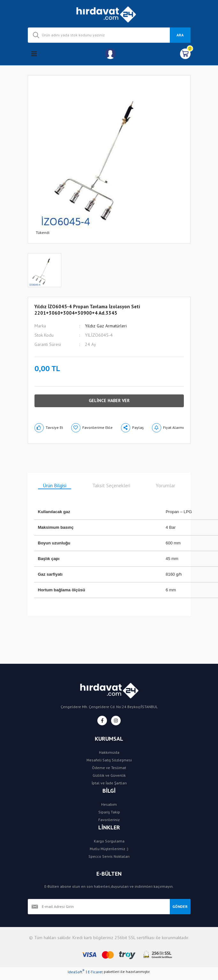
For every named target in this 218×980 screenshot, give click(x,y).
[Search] (109, 35)
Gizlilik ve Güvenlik (109, 775)
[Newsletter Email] (99, 907)
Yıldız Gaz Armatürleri (106, 326)
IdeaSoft (76, 972)
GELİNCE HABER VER (109, 400)
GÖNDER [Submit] (180, 906)
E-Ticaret (95, 972)
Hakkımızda (109, 752)
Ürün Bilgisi (55, 485)
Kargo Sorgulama (109, 841)
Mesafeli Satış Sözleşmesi (109, 760)
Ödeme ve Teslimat (109, 768)
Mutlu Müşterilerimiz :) (109, 849)
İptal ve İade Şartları (109, 783)
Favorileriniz (109, 820)
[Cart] (185, 54)
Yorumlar (165, 485)
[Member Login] (110, 54)
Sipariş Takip (109, 812)
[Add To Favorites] (92, 428)
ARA (180, 35)
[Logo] (109, 14)
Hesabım (109, 804)
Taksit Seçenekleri (111, 485)
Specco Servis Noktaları (109, 856)
